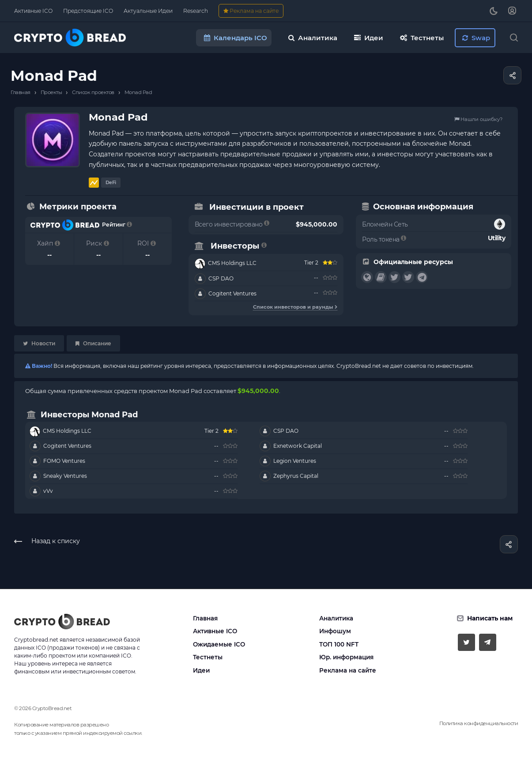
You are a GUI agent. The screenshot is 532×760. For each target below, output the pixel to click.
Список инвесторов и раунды (295, 307)
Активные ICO (215, 631)
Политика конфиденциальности (479, 723)
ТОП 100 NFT (339, 644)
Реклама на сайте (348, 670)
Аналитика (336, 618)
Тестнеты (208, 657)
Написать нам (490, 618)
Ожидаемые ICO (219, 644)
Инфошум (335, 631)
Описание (93, 343)
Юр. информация (346, 657)
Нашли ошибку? (478, 119)
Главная (205, 618)
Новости (39, 343)
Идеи (201, 670)
